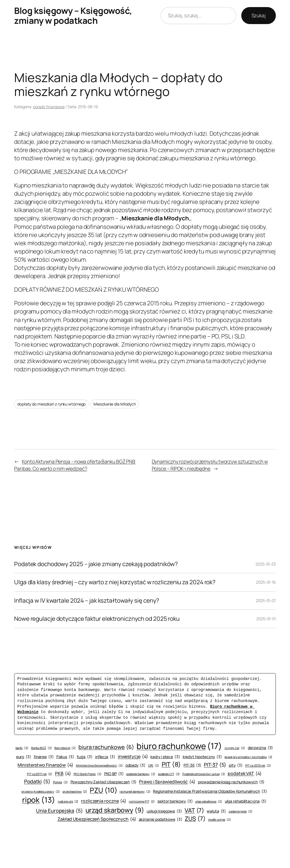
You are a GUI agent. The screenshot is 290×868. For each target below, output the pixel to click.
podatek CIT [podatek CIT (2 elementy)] (169, 774)
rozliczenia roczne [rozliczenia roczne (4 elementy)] (104, 801)
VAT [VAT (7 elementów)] (194, 810)
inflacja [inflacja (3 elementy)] (105, 757)
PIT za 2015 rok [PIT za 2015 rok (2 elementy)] (258, 766)
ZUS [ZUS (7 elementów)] (195, 819)
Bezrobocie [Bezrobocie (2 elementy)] (65, 748)
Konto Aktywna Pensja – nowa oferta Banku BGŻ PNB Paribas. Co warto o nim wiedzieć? (75, 465)
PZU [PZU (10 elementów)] (103, 790)
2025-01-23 (266, 564)
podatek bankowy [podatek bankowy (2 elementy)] (141, 774)
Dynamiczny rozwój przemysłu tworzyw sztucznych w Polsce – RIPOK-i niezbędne (210, 465)
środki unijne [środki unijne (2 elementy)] (220, 820)
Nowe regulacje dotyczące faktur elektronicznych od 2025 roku (97, 619)
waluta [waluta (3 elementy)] (216, 811)
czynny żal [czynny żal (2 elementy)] (235, 748)
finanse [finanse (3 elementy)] (44, 757)
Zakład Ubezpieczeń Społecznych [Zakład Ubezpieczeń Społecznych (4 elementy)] (97, 819)
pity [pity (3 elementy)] (236, 765)
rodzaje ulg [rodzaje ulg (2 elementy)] (68, 802)
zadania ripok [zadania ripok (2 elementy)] (240, 812)
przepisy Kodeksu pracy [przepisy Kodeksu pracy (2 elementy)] (41, 792)
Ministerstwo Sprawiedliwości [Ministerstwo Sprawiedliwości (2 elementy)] (99, 766)
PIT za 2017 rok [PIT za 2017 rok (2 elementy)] (40, 774)
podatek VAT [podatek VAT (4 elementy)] (245, 773)
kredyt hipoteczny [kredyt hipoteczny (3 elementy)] (202, 757)
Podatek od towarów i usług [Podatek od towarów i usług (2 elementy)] (204, 774)
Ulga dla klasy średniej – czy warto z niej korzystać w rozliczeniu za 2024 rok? (115, 582)
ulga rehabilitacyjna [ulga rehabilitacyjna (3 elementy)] (246, 801)
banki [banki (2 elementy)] (22, 748)
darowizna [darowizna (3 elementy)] (261, 748)
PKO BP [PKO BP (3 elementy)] (114, 774)
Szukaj (259, 15)
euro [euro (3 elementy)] (24, 757)
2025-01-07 (266, 601)
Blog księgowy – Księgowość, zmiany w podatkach (73, 15)
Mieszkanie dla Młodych (115, 404)
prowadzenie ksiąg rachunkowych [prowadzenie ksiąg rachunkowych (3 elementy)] (231, 782)
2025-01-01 (266, 619)
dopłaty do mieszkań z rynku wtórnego (51, 404)
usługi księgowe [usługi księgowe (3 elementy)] (164, 811)
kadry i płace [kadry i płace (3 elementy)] (165, 757)
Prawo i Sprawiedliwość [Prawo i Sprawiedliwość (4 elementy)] (167, 782)
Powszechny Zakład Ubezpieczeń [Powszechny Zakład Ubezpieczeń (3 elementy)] (104, 782)
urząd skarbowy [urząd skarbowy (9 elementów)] (115, 810)
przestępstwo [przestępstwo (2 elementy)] (75, 792)
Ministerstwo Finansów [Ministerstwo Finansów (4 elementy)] (45, 765)
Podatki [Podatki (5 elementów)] (37, 781)
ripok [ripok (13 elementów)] (39, 800)
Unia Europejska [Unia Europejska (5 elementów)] (59, 811)
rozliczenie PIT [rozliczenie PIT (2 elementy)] (142, 802)
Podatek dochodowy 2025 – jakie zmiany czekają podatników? (96, 564)
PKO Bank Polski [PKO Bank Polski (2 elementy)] (88, 774)
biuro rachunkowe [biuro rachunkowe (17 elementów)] (179, 746)
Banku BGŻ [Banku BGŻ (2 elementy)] (42, 748)
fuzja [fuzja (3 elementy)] (85, 757)
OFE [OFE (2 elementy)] (154, 766)
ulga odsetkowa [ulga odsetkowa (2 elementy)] (209, 802)
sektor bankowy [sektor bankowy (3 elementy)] (175, 801)
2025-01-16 (266, 582)
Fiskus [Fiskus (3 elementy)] (65, 757)
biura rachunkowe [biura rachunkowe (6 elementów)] (106, 747)
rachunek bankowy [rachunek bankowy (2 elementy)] (135, 792)
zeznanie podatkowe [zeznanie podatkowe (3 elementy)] (161, 819)
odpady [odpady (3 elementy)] (136, 765)
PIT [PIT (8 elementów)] (171, 764)
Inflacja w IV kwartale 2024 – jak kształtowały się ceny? (87, 601)
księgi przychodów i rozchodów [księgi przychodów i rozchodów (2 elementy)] (249, 757)
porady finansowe (49, 107)
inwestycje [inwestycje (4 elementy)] (133, 756)
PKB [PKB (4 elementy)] (63, 773)
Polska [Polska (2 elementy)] (60, 782)
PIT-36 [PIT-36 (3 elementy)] (192, 765)
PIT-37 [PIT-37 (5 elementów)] (215, 765)
